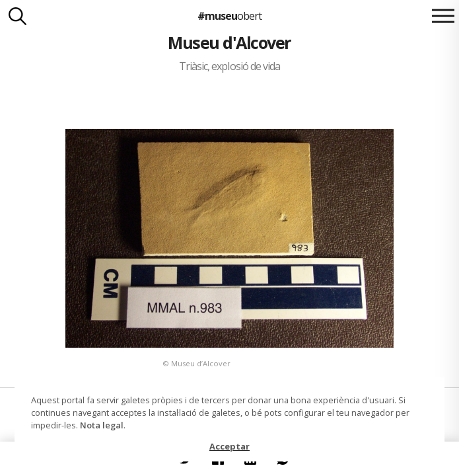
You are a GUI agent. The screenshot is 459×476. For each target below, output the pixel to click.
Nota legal (102, 425)
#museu (229, 16)
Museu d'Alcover (229, 42)
